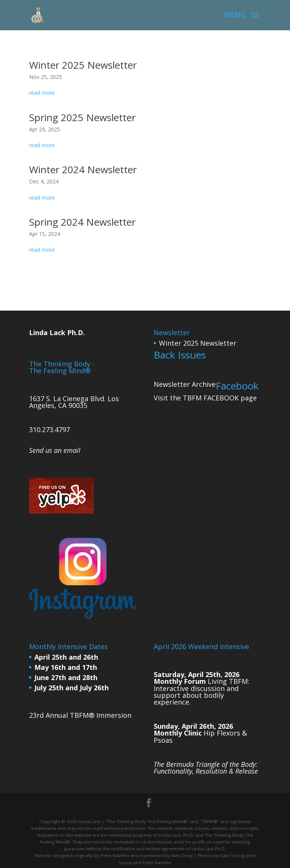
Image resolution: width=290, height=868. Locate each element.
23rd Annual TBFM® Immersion (80, 715)
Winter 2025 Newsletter (84, 65)
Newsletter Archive (185, 384)
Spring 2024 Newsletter (84, 222)
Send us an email (55, 450)
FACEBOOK (221, 398)
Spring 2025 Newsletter (84, 117)
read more (44, 93)
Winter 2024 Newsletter (84, 169)
